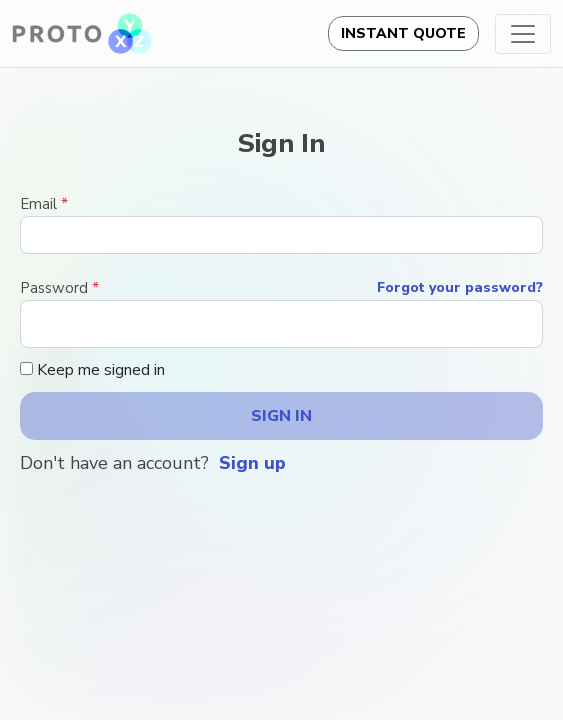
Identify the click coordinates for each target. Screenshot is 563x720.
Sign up (252, 463)
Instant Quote (403, 33)
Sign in (281, 416)
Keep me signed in (92, 370)
